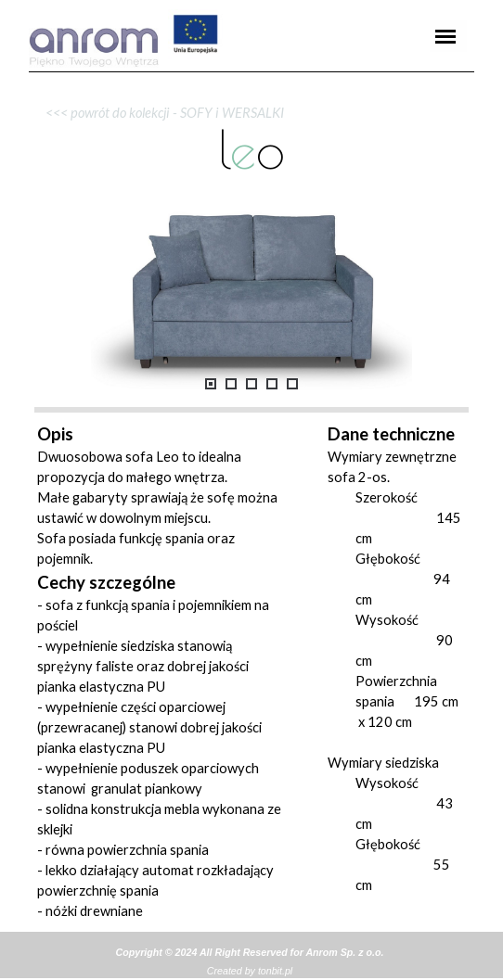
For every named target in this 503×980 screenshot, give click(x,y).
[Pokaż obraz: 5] (292, 384)
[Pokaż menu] (445, 36)
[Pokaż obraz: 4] (272, 384)
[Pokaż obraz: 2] (231, 384)
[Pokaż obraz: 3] (251, 384)
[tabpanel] (251, 72)
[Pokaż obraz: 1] (211, 384)
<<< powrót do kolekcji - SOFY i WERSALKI (161, 113)
